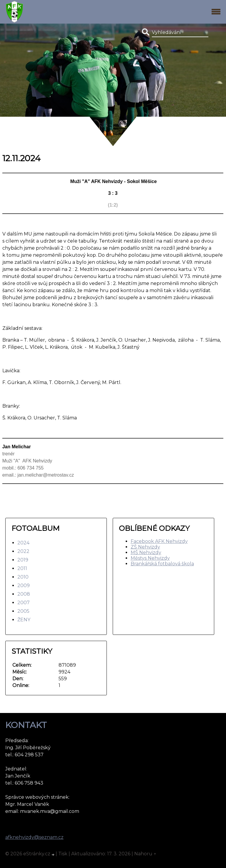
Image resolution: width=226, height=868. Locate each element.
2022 (23, 551)
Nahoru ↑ (145, 854)
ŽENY (24, 620)
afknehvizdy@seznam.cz (34, 837)
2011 (22, 568)
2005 (23, 611)
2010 (23, 577)
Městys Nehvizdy (150, 558)
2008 (24, 594)
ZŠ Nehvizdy (145, 547)
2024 (23, 543)
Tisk (63, 854)
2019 (23, 560)
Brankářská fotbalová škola (162, 564)
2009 (24, 585)
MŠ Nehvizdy (146, 552)
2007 (24, 603)
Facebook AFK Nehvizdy (159, 541)
